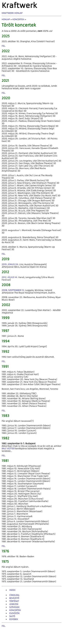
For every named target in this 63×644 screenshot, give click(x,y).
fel (3, 46)
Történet (14, 601)
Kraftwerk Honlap (12, 13)
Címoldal (14, 595)
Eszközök (14, 613)
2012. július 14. (9, 277)
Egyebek (14, 619)
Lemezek (14, 604)
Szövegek (14, 607)
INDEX (12, 590)
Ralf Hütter (8, 448)
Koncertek (18, 19)
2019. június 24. (10, 264)
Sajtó (12, 616)
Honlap (6, 19)
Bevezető (14, 598)
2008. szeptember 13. (13, 290)
